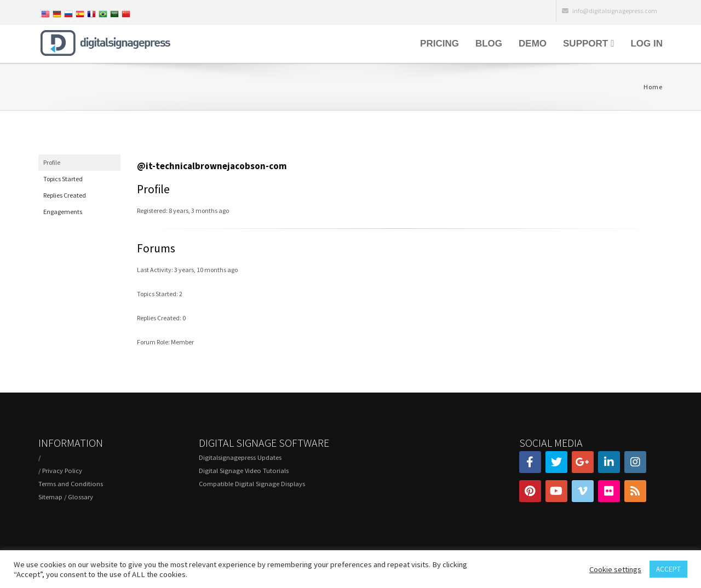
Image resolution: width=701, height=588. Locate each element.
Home (653, 87)
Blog (489, 44)
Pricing (439, 44)
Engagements (63, 212)
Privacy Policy (62, 471)
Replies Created (65, 195)
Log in (647, 44)
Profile (52, 162)
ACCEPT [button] (668, 569)
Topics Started (63, 179)
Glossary (81, 497)
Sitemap (50, 497)
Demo (533, 44)
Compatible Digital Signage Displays (252, 484)
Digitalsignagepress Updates (240, 457)
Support (585, 44)
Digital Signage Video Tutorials (244, 471)
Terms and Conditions (71, 484)
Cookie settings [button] (615, 569)
